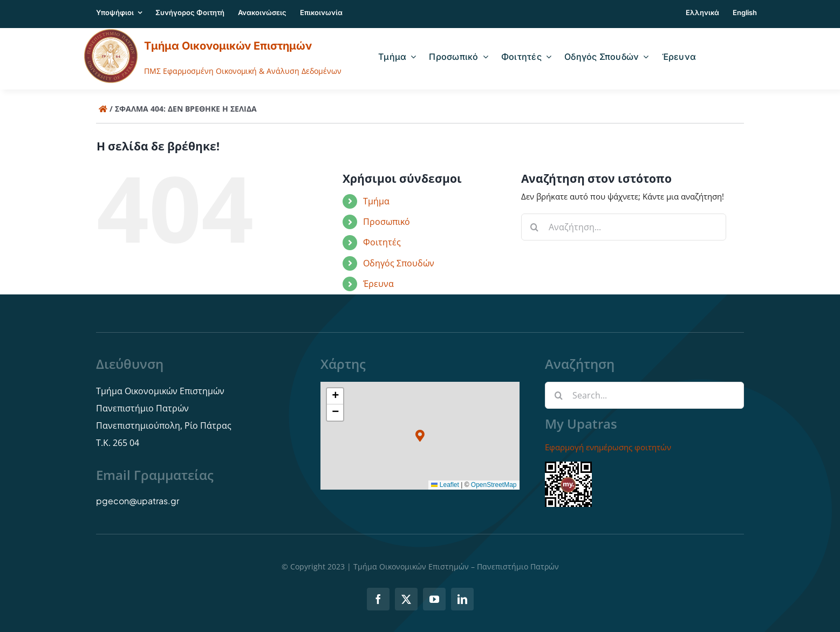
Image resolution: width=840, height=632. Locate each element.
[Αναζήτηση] (535, 227)
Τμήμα (376, 201)
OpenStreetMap (494, 485)
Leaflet (445, 485)
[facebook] (378, 599)
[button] (420, 436)
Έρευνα (378, 284)
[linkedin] (462, 599)
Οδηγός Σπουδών (399, 263)
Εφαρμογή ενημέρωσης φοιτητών (608, 447)
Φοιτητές (382, 242)
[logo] (111, 32)
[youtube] (434, 599)
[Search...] (644, 395)
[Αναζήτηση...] (624, 227)
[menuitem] (702, 14)
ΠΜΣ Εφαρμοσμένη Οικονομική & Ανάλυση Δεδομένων (243, 71)
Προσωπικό (387, 222)
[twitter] (406, 599)
